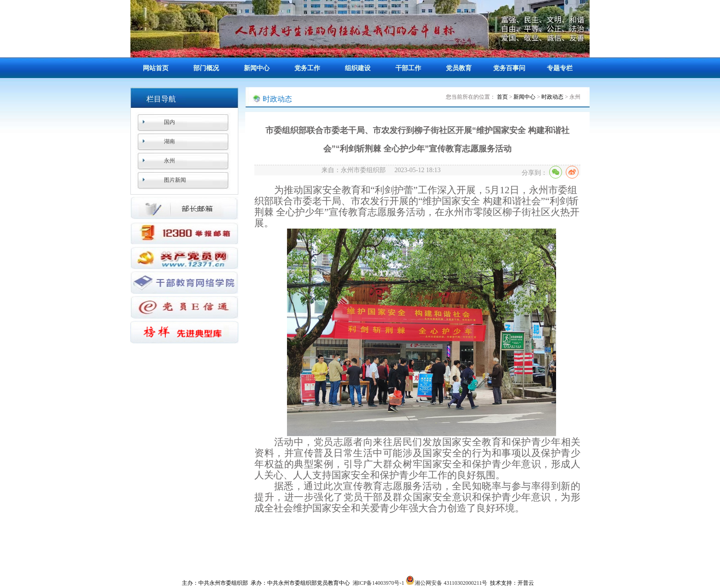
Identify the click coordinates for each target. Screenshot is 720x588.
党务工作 (307, 68)
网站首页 (156, 68)
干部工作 (408, 68)
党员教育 (459, 68)
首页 (502, 97)
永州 (169, 161)
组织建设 (358, 68)
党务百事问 (509, 68)
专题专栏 (560, 68)
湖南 (169, 141)
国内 (169, 122)
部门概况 (206, 68)
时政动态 (552, 97)
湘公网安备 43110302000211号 (446, 583)
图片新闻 (175, 180)
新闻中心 (257, 68)
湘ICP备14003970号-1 (379, 583)
